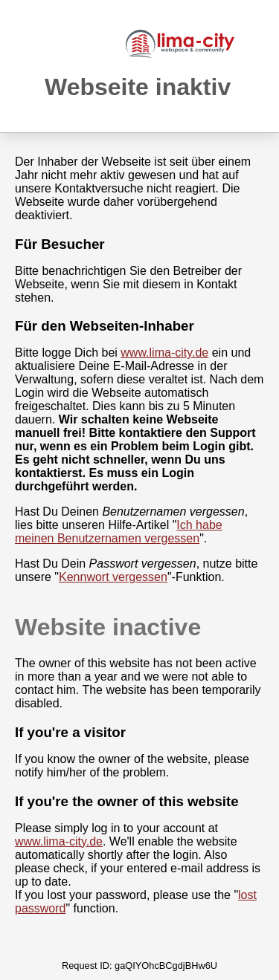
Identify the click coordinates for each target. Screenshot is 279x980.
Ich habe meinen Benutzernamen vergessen (119, 532)
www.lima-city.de (164, 353)
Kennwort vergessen (113, 577)
